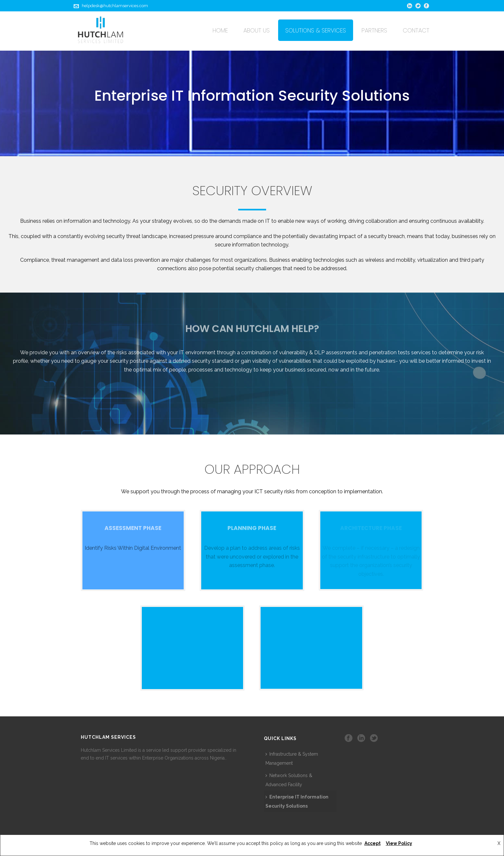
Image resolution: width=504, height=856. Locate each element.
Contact (416, 30)
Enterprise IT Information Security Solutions (297, 801)
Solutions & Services (316, 30)
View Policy (399, 843)
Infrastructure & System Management (292, 759)
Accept (373, 843)
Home (220, 30)
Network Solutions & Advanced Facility (289, 780)
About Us (257, 30)
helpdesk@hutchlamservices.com (115, 6)
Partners (374, 30)
